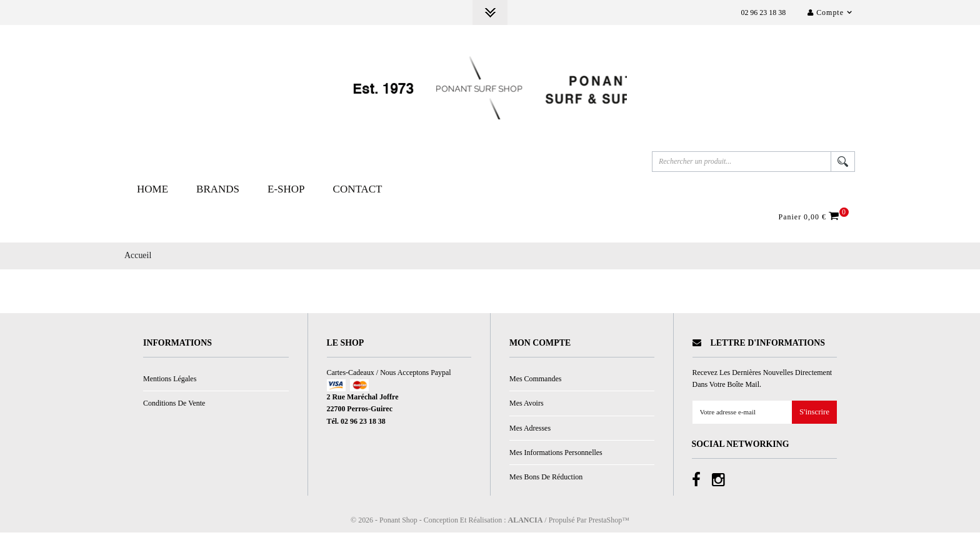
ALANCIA (526, 522)
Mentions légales (170, 381)
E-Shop (286, 192)
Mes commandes (535, 381)
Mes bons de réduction (546, 479)
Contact (358, 192)
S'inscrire (814, 415)
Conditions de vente (174, 406)
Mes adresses (530, 430)
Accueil (138, 258)
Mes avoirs (527, 406)
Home (152, 192)
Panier (811, 219)
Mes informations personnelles (556, 454)
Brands (218, 192)
